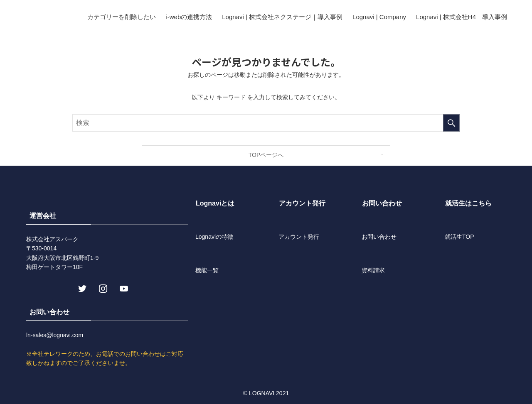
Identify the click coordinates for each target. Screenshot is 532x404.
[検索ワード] (266, 123)
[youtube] (123, 288)
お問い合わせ (379, 237)
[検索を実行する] (451, 123)
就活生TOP (459, 237)
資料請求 (373, 270)
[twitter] (81, 288)
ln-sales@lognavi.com (55, 335)
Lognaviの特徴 (214, 237)
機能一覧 (207, 270)
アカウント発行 (299, 237)
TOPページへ (266, 155)
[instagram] (102, 288)
